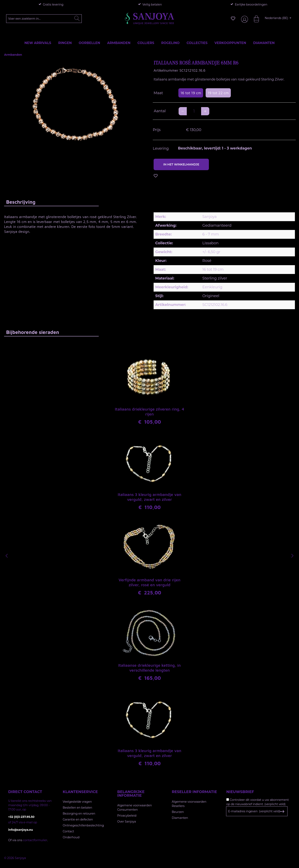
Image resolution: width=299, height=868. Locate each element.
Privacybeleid (127, 816)
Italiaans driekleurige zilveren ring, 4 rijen (149, 411)
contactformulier (35, 840)
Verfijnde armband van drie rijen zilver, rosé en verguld (149, 582)
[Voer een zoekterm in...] (44, 19)
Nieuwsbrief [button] (240, 792)
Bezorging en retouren (79, 814)
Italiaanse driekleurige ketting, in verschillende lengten (149, 668)
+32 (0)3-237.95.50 (21, 817)
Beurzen (178, 812)
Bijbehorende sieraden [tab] (33, 332)
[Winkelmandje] (254, 18)
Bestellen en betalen (77, 808)
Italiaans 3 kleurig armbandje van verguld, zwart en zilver (150, 497)
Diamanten (180, 818)
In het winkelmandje (181, 164)
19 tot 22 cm (218, 93)
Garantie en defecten (78, 819)
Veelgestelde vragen (77, 802)
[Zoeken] (77, 19)
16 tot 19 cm (191, 93)
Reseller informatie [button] (194, 792)
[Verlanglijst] (233, 18)
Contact (68, 831)
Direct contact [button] (25, 792)
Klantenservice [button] (80, 792)
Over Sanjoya (127, 822)
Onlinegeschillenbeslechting (83, 825)
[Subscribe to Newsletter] (282, 811)
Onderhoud (71, 837)
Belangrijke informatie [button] (131, 794)
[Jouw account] (244, 19)
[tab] (51, 202)
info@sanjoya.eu (21, 830)
